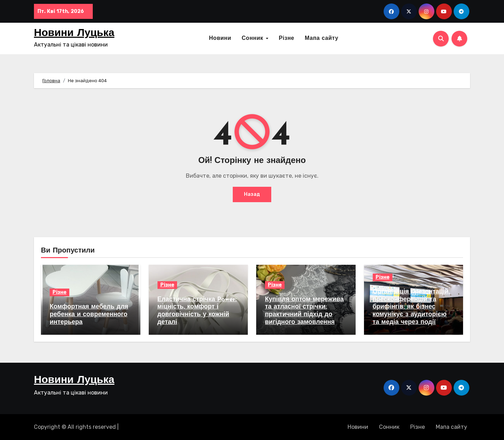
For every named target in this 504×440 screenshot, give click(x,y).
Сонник (254, 38)
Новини (220, 38)
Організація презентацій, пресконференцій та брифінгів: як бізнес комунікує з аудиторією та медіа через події (411, 307)
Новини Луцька (74, 33)
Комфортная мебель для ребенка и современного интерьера (89, 314)
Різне (287, 38)
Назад (252, 194)
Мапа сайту (322, 38)
